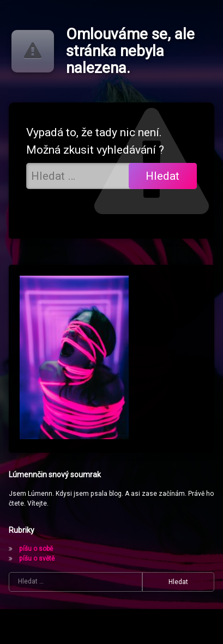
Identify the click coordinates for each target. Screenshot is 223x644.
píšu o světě (37, 558)
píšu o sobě (36, 549)
